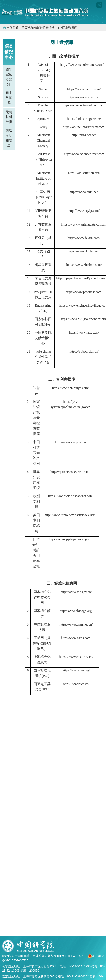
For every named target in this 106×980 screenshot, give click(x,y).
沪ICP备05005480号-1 (69, 956)
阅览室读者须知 (9, 77)
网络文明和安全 (9, 138)
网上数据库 (70, 28)
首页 (25, 28)
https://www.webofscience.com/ (82, 65)
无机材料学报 (9, 117)
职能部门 (35, 28)
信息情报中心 (52, 28)
